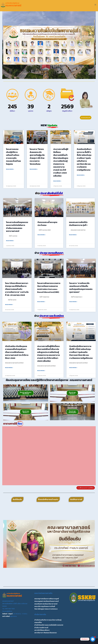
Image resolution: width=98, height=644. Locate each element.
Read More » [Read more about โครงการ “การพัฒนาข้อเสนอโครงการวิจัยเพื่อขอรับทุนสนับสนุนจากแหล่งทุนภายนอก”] (73, 302)
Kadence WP (55, 641)
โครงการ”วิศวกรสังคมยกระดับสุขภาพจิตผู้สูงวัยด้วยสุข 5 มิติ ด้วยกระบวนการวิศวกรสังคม (37, 157)
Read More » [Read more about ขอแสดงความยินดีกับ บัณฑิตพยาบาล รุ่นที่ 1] (73, 235)
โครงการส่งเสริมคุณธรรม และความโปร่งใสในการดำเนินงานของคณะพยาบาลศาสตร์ (17, 227)
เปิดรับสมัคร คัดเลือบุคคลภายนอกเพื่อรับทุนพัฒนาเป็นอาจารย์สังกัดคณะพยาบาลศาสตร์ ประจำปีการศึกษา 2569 (17, 352)
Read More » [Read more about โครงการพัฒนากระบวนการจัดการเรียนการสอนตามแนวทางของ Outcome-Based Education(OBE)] (41, 302)
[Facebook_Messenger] (93, 639)
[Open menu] (95, 5)
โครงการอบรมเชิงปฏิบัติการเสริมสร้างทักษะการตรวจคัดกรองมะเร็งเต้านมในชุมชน (13, 157)
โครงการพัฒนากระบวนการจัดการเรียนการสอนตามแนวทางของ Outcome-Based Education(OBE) (49, 288)
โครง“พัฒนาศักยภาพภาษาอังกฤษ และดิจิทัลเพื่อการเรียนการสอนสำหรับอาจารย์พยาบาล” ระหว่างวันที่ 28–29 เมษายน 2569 (17, 289)
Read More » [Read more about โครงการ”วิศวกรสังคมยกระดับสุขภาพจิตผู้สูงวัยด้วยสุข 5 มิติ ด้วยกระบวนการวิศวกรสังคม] (34, 169)
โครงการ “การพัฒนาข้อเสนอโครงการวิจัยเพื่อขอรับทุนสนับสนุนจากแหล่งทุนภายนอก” (81, 288)
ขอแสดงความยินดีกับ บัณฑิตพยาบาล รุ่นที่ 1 (78, 224)
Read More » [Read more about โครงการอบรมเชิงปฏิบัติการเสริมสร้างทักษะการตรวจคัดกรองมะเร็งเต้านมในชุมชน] (10, 169)
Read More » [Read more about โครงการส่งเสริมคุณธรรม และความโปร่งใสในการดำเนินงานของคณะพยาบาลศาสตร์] (10, 241)
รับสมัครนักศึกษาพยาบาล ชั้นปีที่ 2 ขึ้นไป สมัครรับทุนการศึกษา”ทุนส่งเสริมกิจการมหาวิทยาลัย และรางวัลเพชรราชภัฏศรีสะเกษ (84, 160)
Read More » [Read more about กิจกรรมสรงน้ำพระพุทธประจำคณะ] (41, 235)
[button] (5, 45)
